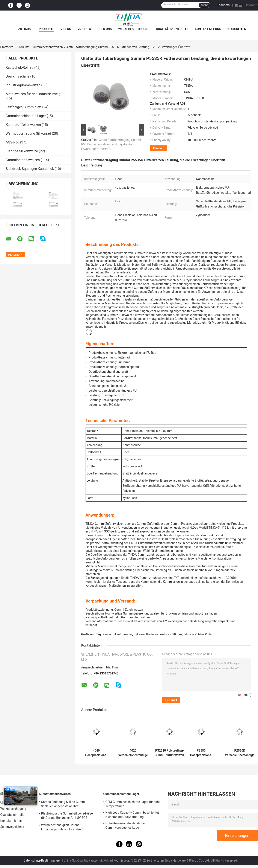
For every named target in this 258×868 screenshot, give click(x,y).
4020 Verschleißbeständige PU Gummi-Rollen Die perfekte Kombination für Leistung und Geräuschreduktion (133, 753)
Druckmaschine (18, 76)
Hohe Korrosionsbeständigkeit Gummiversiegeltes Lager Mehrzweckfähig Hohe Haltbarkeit (128, 826)
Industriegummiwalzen (23, 85)
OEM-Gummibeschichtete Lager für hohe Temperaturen (133, 804)
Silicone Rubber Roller (198, 634)
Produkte (46, 29)
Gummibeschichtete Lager (26, 116)
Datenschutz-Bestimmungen (42, 860)
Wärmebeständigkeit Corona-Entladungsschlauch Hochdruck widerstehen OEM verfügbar (63, 828)
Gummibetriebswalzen (48, 47)
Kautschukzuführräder (117, 634)
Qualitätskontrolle (172, 29)
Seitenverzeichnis (12, 827)
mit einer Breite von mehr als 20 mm (158, 634)
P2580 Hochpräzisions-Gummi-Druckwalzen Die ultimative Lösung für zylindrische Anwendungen (201, 753)
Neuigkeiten (237, 29)
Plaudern (224, 5)
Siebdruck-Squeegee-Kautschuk (30, 169)
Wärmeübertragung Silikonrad (28, 133)
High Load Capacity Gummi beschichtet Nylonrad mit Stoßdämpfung (132, 815)
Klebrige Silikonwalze (22, 151)
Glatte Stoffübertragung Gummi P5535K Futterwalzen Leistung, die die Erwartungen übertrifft (111, 144)
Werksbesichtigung (134, 29)
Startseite (7, 47)
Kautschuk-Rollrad (20, 68)
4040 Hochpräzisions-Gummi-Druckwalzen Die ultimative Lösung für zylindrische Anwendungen (96, 753)
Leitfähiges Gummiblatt (24, 107)
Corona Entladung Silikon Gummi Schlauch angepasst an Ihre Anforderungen (63, 805)
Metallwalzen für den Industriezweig (33, 94)
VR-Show (84, 29)
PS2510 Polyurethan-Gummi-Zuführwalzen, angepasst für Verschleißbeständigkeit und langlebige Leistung (170, 753)
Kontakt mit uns (208, 29)
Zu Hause (25, 29)
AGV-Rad (13, 142)
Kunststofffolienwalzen (23, 125)
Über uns (105, 29)
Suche (204, 5)
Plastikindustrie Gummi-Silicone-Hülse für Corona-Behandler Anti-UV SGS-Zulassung (67, 816)
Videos (66, 29)
